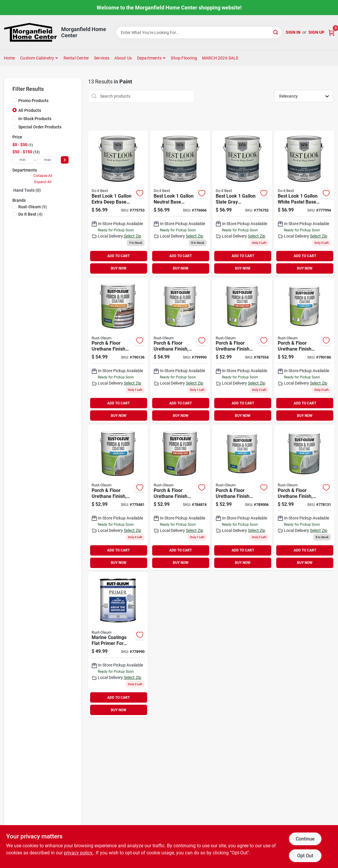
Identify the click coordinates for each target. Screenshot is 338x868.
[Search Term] (199, 33)
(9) (33, 207)
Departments (149, 58)
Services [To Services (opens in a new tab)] (102, 58)
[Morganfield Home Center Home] (30, 32)
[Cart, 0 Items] (331, 32)
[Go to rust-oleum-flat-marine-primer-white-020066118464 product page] (118, 645)
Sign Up (316, 32)
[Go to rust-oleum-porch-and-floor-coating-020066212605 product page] (180, 497)
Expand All (43, 182)
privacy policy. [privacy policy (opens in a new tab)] (79, 853)
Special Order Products (40, 127)
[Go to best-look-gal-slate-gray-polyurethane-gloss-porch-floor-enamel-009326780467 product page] (242, 203)
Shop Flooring (184, 58)
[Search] (276, 32)
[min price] (23, 160)
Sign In (293, 32)
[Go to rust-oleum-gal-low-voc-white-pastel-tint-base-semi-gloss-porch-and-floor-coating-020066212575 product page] (242, 350)
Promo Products (33, 101)
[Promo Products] (14, 100)
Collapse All (43, 176)
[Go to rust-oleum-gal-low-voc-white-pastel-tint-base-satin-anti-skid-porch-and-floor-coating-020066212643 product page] (180, 350)
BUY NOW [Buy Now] (119, 268)
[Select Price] (65, 160)
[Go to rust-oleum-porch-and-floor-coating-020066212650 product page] (118, 350)
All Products (30, 110)
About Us (123, 58)
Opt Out (305, 856)
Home (9, 58)
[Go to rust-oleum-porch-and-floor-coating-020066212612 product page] (242, 497)
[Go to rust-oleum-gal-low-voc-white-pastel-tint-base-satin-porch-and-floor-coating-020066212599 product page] (304, 350)
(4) (30, 214)
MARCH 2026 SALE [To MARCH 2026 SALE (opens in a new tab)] (220, 58)
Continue (305, 839)
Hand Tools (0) (27, 190)
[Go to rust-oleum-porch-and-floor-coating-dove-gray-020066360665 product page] (118, 497)
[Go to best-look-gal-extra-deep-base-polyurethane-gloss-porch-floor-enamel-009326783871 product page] (118, 203)
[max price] (48, 160)
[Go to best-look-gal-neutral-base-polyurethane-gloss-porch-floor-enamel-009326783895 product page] (180, 203)
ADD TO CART (118, 256)
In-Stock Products (35, 119)
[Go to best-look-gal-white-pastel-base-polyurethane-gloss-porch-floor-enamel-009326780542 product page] (304, 203)
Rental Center (76, 58)
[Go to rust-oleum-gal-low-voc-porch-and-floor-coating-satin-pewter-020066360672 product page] (304, 497)
